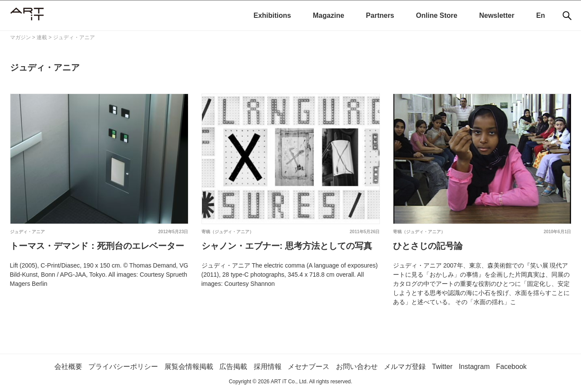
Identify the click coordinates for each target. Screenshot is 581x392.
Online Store (437, 15)
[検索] (567, 16)
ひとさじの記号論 (428, 246)
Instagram (474, 367)
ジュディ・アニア (27, 232)
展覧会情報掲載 (189, 367)
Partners (380, 15)
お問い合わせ (357, 367)
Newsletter (497, 15)
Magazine (329, 15)
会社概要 (68, 367)
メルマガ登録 (405, 367)
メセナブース (309, 367)
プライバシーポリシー (123, 367)
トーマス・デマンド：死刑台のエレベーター (97, 246)
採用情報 (268, 367)
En (541, 15)
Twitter (442, 367)
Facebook (511, 367)
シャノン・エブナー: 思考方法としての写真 (287, 246)
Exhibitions (272, 15)
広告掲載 (233, 367)
